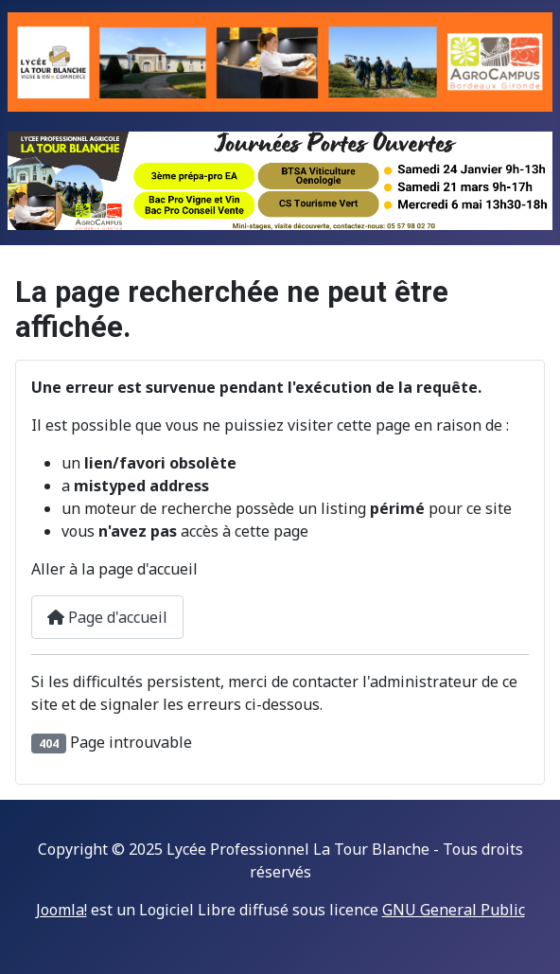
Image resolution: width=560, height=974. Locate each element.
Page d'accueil (107, 617)
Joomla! (61, 910)
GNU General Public (454, 910)
